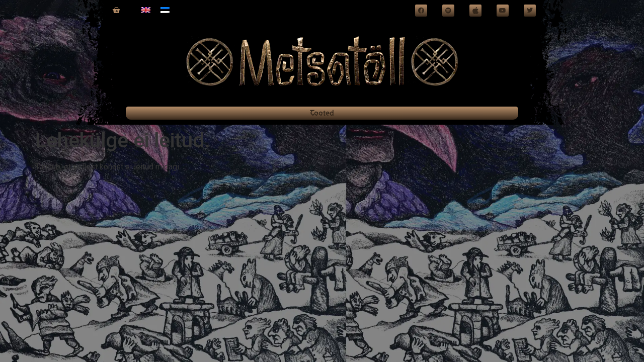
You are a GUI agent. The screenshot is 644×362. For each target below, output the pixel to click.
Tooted (322, 113)
